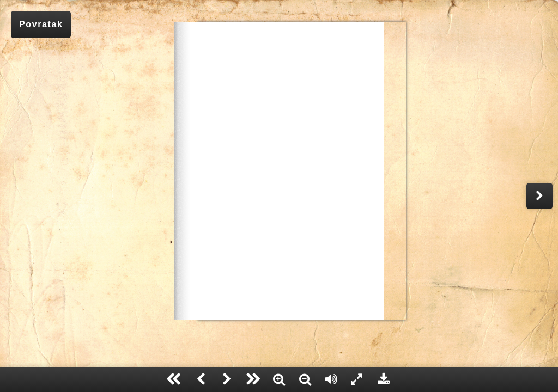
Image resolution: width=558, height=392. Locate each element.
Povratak (41, 24)
